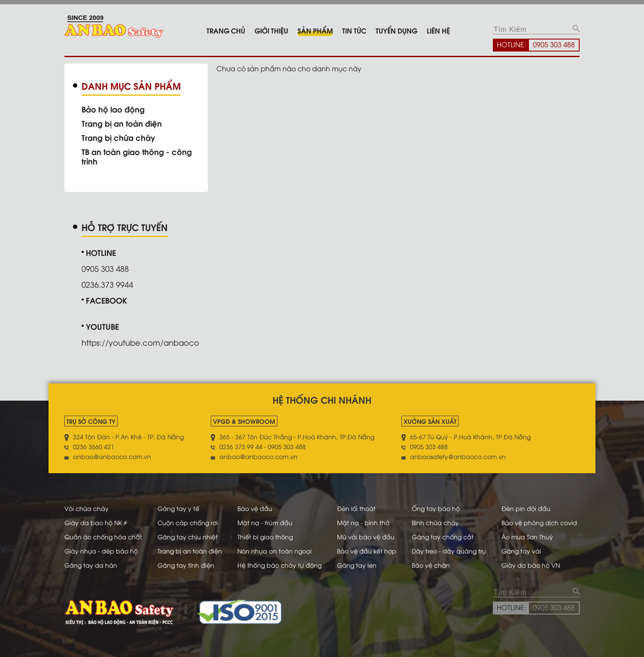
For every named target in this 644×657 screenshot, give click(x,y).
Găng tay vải (521, 551)
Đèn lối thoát (356, 508)
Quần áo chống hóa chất (103, 537)
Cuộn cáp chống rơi (188, 522)
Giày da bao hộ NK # (96, 522)
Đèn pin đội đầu (526, 508)
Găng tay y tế (178, 508)
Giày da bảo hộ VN (531, 565)
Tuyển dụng (396, 30)
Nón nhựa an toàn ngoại (275, 551)
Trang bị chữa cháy (118, 137)
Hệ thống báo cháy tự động (279, 565)
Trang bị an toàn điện (122, 123)
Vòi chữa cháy (87, 508)
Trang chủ (226, 30)
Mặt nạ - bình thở (363, 522)
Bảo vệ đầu (255, 508)
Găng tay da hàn (91, 565)
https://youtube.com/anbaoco (140, 342)
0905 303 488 (554, 44)
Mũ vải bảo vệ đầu (366, 537)
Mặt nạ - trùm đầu (265, 522)
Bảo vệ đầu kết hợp (367, 551)
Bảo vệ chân (431, 565)
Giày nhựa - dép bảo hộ (101, 551)
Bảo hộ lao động (113, 109)
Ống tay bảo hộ (436, 508)
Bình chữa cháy (435, 522)
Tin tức (354, 30)
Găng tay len (357, 565)
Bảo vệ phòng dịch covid (539, 522)
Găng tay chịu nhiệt (188, 537)
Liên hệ (438, 30)
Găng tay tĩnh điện (186, 565)
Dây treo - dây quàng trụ (449, 551)
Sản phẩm (315, 30)
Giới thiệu (271, 30)
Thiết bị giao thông (265, 537)
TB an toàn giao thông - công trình (137, 156)
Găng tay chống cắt (443, 537)
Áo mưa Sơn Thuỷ (527, 537)
